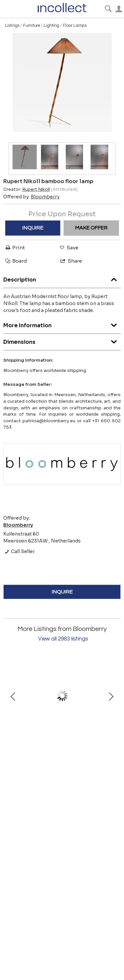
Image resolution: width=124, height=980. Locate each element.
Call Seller (19, 551)
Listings (12, 26)
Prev (13, 696)
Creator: (27, 189)
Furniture (32, 26)
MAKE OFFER (91, 228)
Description (62, 278)
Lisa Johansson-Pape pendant (62, 732)
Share (71, 261)
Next (111, 696)
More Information (62, 324)
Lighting (51, 26)
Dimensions (62, 340)
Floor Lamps (75, 26)
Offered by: (31, 197)
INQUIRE (33, 228)
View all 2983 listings (63, 639)
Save (68, 248)
